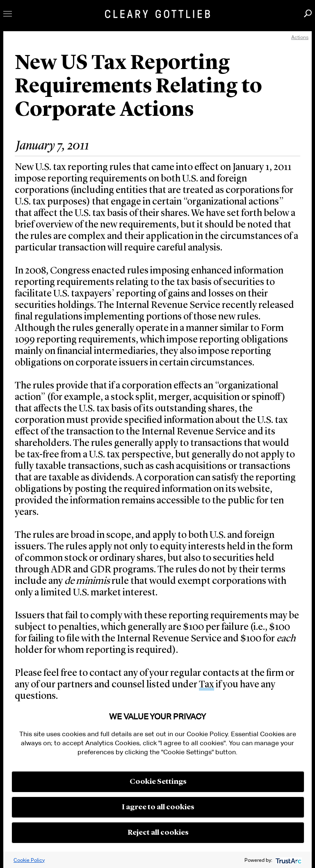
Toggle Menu (8, 14)
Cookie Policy (29, 860)
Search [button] (308, 13)
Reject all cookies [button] (158, 833)
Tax (207, 685)
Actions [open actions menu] (300, 37)
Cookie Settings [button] (158, 782)
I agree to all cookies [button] (158, 807)
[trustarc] (288, 860)
